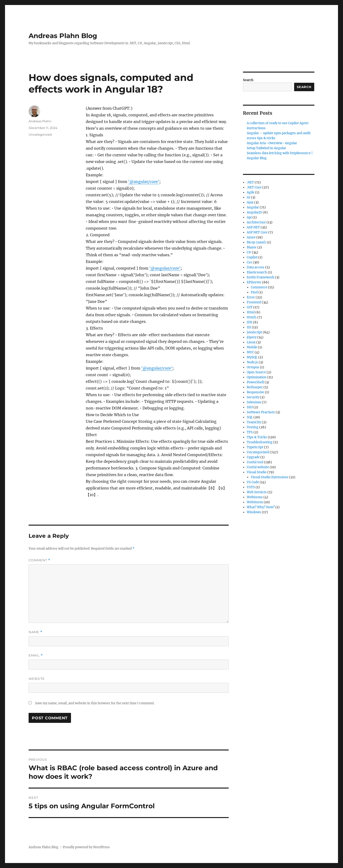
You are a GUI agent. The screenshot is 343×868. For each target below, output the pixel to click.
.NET (250, 182)
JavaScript (254, 332)
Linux (251, 342)
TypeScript (255, 447)
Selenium (254, 402)
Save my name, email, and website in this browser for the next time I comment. (95, 703)
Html (251, 312)
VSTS (251, 487)
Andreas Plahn (40, 121)
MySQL (252, 357)
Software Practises (261, 412)
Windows (254, 512)
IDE (250, 322)
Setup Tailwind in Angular (266, 148)
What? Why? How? (261, 507)
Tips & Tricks (257, 437)
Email (36, 655)
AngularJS (254, 212)
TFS (250, 432)
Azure (251, 237)
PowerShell (255, 382)
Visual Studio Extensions (270, 477)
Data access (256, 267)
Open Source (256, 372)
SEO (250, 407)
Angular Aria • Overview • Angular (272, 143)
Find (254, 292)
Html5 (252, 317)
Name (35, 632)
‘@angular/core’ (144, 182)
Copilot (252, 257)
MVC (250, 352)
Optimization (257, 377)
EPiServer (254, 282)
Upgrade (253, 457)
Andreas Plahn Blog (63, 36)
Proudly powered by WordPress (86, 847)
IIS (249, 327)
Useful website (258, 467)
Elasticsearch (257, 272)
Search (248, 80)
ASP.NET (253, 227)
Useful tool (255, 462)
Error (251, 297)
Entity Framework (260, 277)
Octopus (253, 367)
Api (249, 217)
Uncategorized (40, 134)
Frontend (254, 302)
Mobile (252, 347)
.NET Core (254, 187)
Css (249, 262)
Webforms (255, 497)
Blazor (252, 247)
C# (249, 252)
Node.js (252, 362)
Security (253, 397)
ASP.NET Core (257, 232)
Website (37, 679)
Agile (251, 192)
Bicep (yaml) (256, 242)
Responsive (255, 392)
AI (248, 197)
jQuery (252, 337)
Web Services (257, 492)
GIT (250, 307)
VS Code (253, 482)
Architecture (256, 222)
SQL (250, 417)
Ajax (250, 202)
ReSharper (255, 387)
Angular (253, 207)
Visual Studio (257, 472)
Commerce (259, 287)
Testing (253, 427)
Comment (39, 560)
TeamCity (254, 422)
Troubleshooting (260, 442)
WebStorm (255, 502)
